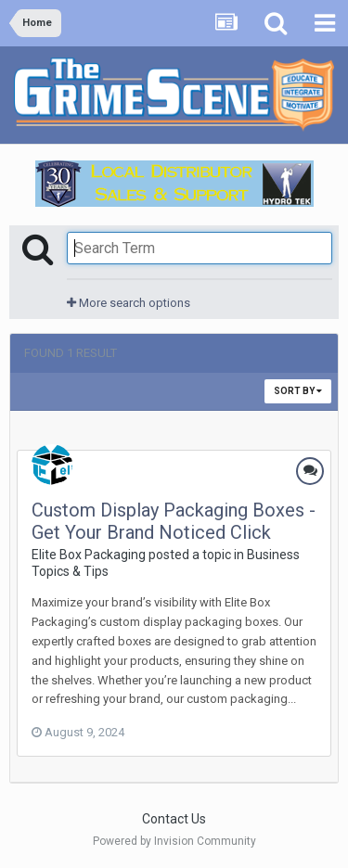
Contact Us (174, 819)
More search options (129, 303)
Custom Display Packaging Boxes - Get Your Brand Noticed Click (174, 521)
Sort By (298, 391)
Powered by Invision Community (174, 841)
